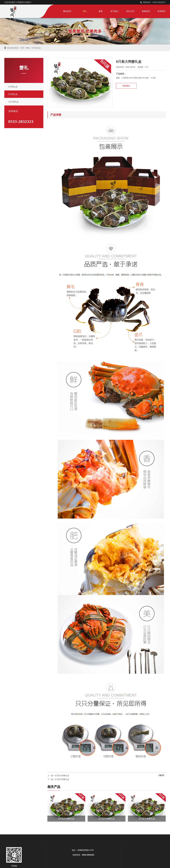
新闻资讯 (146, 11)
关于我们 (114, 11)
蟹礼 (85, 11)
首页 (22, 48)
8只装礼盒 (36, 48)
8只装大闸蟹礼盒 (62, 776)
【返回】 (161, 775)
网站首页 (67, 11)
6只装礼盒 (13, 87)
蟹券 (101, 11)
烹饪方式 (130, 11)
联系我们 (162, 11)
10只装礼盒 (14, 102)
